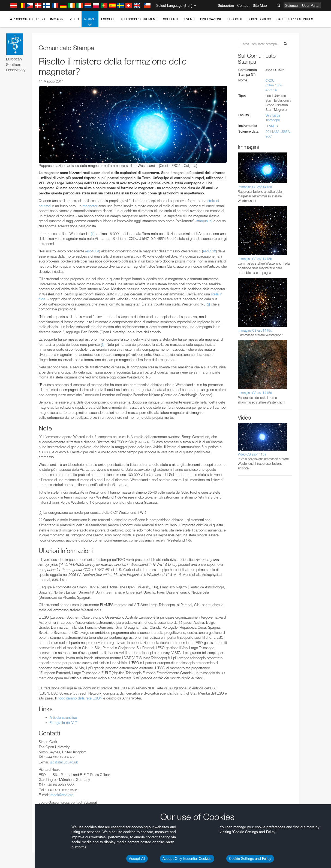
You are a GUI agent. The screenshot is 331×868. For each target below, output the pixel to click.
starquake (204, 221)
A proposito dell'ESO (27, 19)
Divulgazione (211, 19)
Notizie (90, 22)
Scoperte (171, 19)
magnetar (91, 206)
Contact (243, 5)
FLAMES (272, 126)
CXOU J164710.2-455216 (274, 85)
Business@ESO (259, 19)
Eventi (189, 19)
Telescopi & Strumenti (139, 19)
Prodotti (235, 19)
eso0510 (209, 251)
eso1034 (93, 251)
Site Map (260, 5)
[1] (93, 234)
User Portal (311, 5)
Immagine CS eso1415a (255, 187)
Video (74, 19)
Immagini (57, 19)
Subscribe (226, 5)
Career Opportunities (295, 19)
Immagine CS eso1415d (255, 393)
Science (291, 5)
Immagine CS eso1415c (255, 330)
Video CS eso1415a (252, 454)
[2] (208, 304)
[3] (103, 344)
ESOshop (108, 19)
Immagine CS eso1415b (255, 259)
